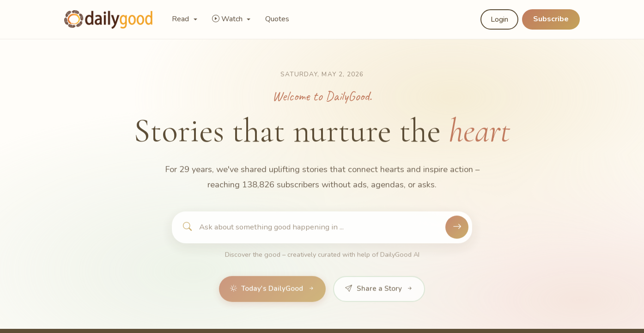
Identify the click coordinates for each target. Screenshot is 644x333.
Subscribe (551, 19)
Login (499, 19)
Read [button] (181, 19)
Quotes (277, 19)
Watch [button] (228, 19)
